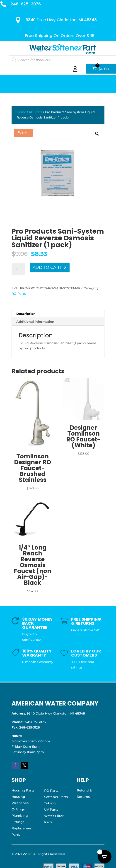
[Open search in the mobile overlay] (62, 60)
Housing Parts (23, 790)
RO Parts (36, 112)
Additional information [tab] (35, 322)
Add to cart (47, 267)
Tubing (50, 803)
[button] (97, 134)
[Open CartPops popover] (105, 857)
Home (21, 112)
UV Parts (51, 810)
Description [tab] (26, 314)
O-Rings (18, 809)
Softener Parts (56, 797)
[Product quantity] (18, 269)
